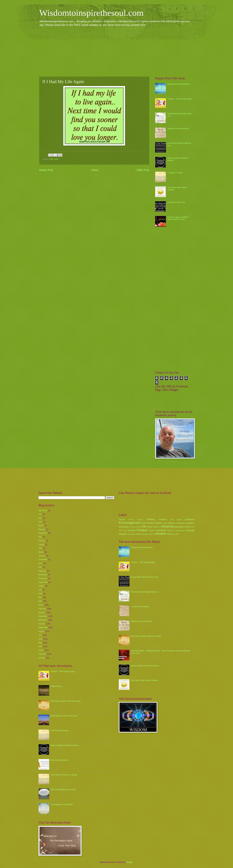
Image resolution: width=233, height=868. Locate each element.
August (41, 544)
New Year (123, 531)
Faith (144, 523)
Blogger (130, 862)
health (165, 523)
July (40, 514)
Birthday (131, 520)
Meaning (168, 526)
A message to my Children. (62, 804)
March (41, 525)
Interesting (123, 527)
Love (56, 159)
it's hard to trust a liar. (176, 202)
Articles (122, 519)
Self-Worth (161, 530)
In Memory (180, 523)
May (40, 518)
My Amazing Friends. (60, 760)
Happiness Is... (57, 686)
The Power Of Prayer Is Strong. (64, 775)
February (42, 571)
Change (140, 520)
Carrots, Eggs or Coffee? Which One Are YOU (178, 218)
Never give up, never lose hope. (64, 716)
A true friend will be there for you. (145, 577)
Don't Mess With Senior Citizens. (145, 680)
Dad (172, 520)
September (43, 582)
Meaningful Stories (182, 527)
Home (95, 170)
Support (123, 534)
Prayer (152, 530)
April (40, 522)
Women (170, 534)
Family (150, 523)
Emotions (190, 519)
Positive (142, 530)
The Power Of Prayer (60, 731)
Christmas (163, 519)
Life (144, 526)
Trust (138, 534)
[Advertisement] (116, 51)
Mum (193, 527)
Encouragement (130, 523)
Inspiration (190, 523)
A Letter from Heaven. (140, 607)
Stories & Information (176, 531)
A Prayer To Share (175, 173)
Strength (190, 530)
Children (151, 519)
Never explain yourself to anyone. (65, 745)
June (41, 563)
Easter (179, 520)
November (43, 578)
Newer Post (46, 170)
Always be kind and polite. (178, 84)
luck (160, 527)
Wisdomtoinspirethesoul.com (91, 13)
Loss (51, 159)
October (42, 624)
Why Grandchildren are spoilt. (63, 790)
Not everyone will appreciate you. (145, 592)
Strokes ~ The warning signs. (180, 99)
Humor (171, 523)
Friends (158, 523)
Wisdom (161, 534)
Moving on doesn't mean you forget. (66, 701)
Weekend (144, 534)
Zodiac (177, 534)
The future (131, 534)
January (42, 529)
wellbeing (151, 534)
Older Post (143, 170)
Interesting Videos (135, 527)
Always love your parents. (178, 128)
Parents (132, 530)
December (43, 510)
